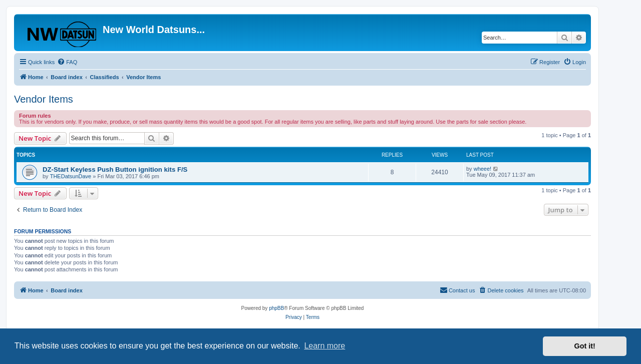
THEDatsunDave (71, 176)
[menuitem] (67, 62)
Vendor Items (44, 99)
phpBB (276, 308)
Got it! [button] (585, 346)
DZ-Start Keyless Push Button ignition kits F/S (115, 169)
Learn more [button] (325, 346)
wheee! (483, 169)
